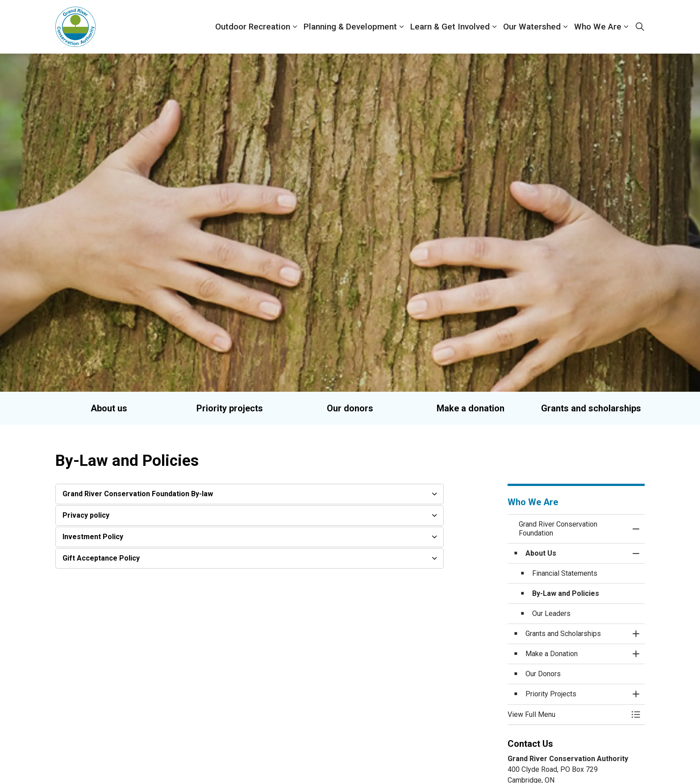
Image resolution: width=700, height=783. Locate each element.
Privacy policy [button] (86, 515)
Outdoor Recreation (253, 27)
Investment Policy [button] (93, 537)
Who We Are (598, 27)
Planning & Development (350, 27)
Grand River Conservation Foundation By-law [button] (138, 494)
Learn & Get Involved (450, 27)
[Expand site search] (640, 27)
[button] (567, 715)
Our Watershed (532, 27)
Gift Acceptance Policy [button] (101, 558)
